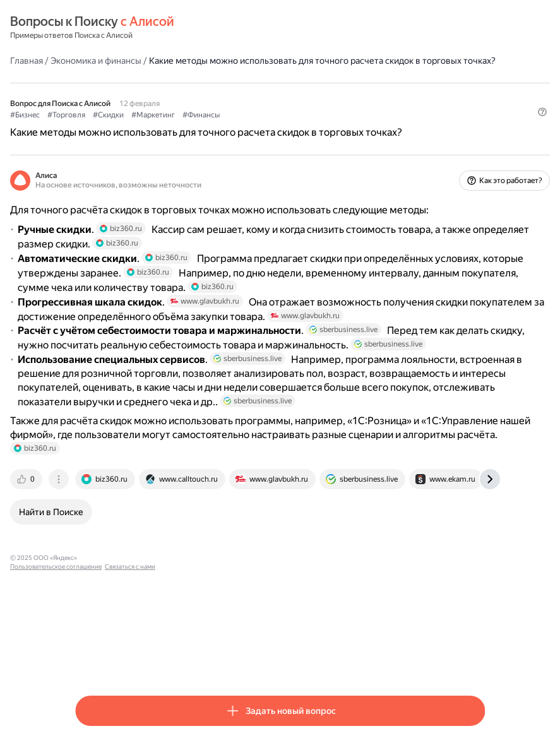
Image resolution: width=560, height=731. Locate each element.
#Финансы (266, 127)
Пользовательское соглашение (194, 661)
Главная (92, 60)
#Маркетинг (218, 127)
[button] (477, 148)
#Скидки (173, 127)
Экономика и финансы (161, 60)
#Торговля (131, 127)
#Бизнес (90, 127)
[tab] (92, 582)
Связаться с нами (268, 661)
